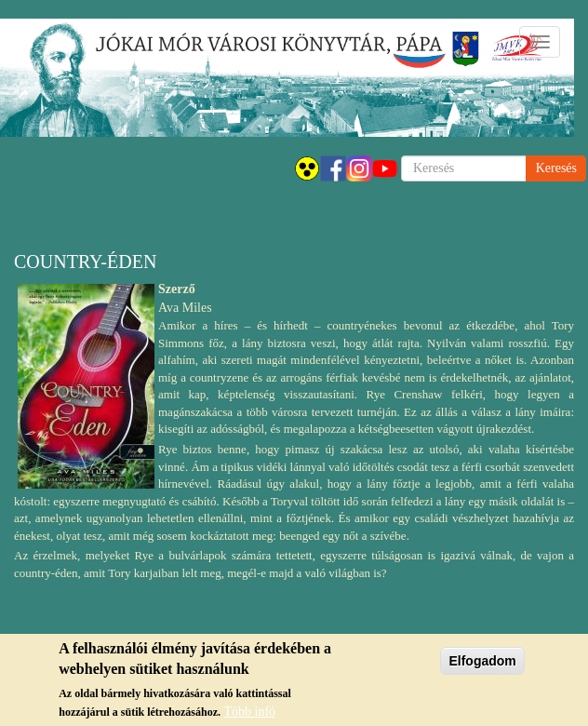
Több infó (249, 715)
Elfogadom (482, 664)
